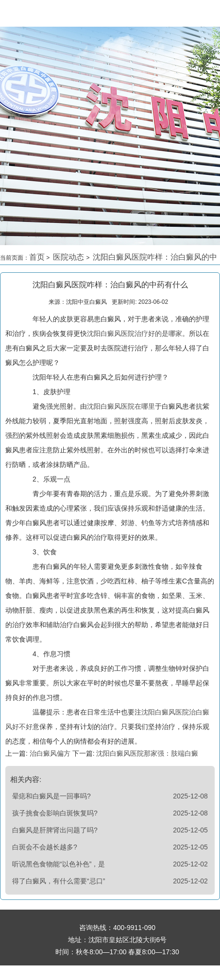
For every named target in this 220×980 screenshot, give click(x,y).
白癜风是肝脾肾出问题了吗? (55, 830)
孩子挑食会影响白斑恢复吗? (55, 813)
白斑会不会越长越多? (45, 847)
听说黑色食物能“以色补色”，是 (59, 864)
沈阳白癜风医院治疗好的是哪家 (135, 333)
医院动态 (69, 257)
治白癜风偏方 (50, 753)
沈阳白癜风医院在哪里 (121, 406)
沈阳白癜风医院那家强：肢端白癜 (147, 753)
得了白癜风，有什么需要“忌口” (59, 881)
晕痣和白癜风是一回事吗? (51, 796)
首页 (37, 257)
